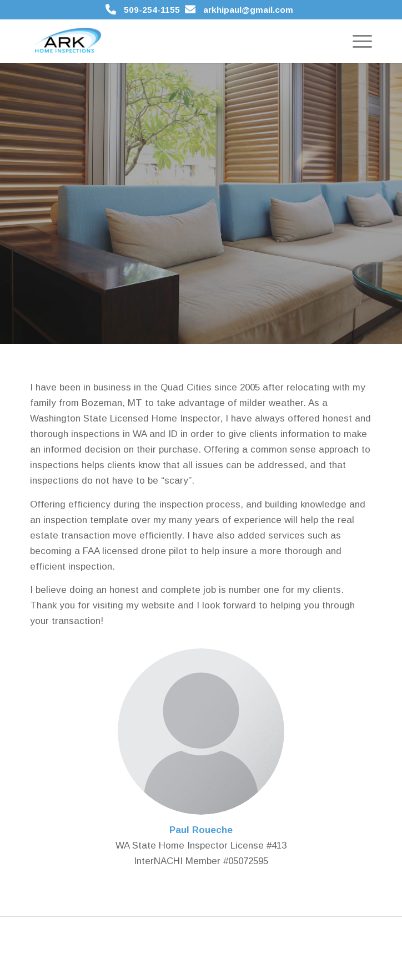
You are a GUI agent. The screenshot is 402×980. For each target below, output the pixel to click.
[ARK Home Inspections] (167, 41)
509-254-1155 (152, 10)
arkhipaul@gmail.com (248, 10)
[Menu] (357, 41)
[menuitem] (357, 41)
